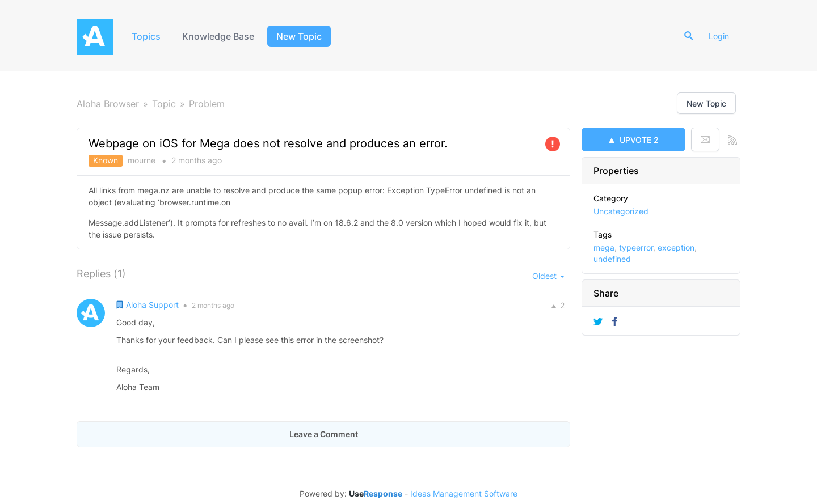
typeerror (636, 247)
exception (676, 247)
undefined (612, 259)
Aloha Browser (108, 104)
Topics (146, 36)
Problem (207, 104)
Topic (164, 104)
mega (604, 247)
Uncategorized (621, 211)
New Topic (299, 36)
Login (719, 36)
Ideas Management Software (464, 494)
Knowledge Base (218, 36)
